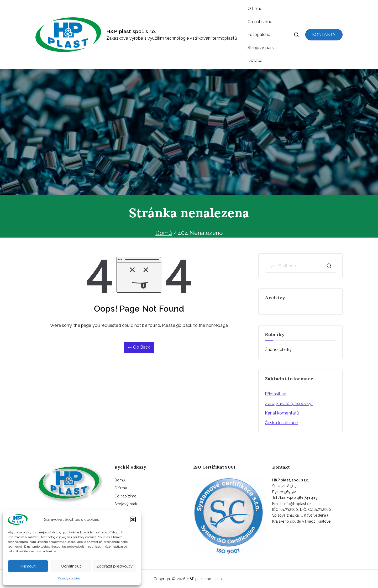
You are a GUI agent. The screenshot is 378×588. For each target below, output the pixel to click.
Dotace (255, 61)
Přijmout (28, 566)
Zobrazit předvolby (114, 566)
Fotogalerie (259, 35)
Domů (120, 480)
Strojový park (261, 48)
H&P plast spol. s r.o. (131, 31)
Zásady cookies (69, 578)
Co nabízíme (260, 22)
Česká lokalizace (281, 423)
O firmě (255, 9)
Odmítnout (71, 566)
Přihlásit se (275, 394)
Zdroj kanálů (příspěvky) (289, 404)
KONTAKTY (324, 35)
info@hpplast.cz (297, 504)
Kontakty (122, 520)
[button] (133, 519)
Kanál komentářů (282, 413)
